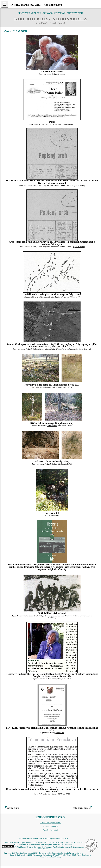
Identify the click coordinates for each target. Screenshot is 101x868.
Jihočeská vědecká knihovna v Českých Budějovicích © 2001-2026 (43, 839)
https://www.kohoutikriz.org (50, 857)
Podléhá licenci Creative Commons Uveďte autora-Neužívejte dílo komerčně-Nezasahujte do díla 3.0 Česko (43, 848)
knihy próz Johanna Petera (42, 789)
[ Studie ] (58, 823)
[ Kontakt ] (54, 830)
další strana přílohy (82, 808)
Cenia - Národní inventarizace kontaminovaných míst (70, 349)
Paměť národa (60, 74)
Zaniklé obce (33, 349)
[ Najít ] (46, 830)
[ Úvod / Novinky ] (47, 823)
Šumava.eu (59, 733)
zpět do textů (13, 808)
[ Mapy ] (54, 826)
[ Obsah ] (47, 826)
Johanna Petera (42, 567)
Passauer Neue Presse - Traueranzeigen (60, 124)
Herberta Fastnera (72, 616)
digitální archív (79, 186)
